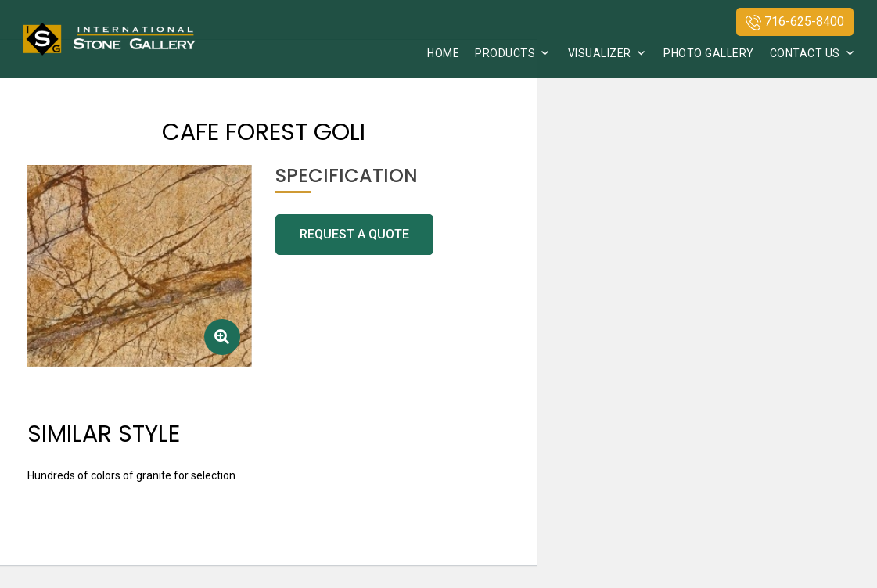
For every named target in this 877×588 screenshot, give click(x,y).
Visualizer (600, 53)
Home (443, 53)
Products (505, 53)
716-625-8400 (795, 22)
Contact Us (805, 53)
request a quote (354, 234)
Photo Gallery (709, 53)
